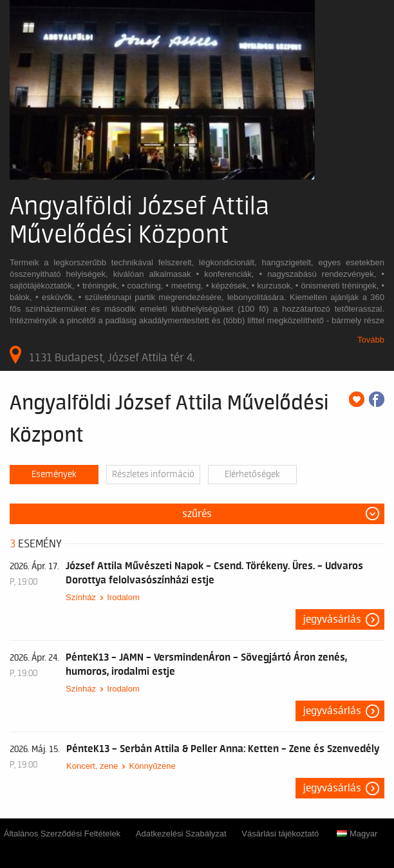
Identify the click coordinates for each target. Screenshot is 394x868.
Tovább (371, 340)
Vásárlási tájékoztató (280, 834)
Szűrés (197, 514)
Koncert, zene (92, 766)
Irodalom (123, 597)
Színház (81, 597)
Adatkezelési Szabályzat (181, 834)
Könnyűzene (152, 766)
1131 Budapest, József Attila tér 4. (102, 355)
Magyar (357, 834)
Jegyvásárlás (332, 619)
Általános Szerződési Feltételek (62, 834)
